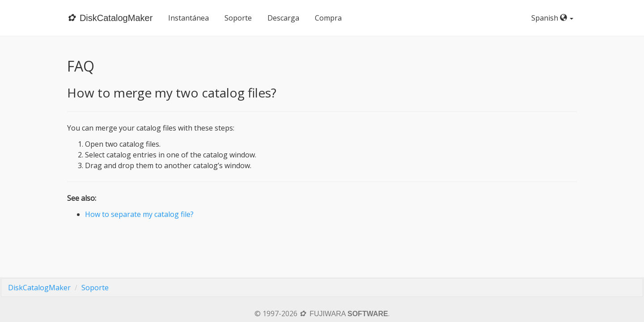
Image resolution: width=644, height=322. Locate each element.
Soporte (238, 18)
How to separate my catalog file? (139, 214)
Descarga (283, 18)
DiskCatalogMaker (39, 288)
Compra (328, 18)
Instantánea (189, 18)
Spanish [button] (554, 18)
